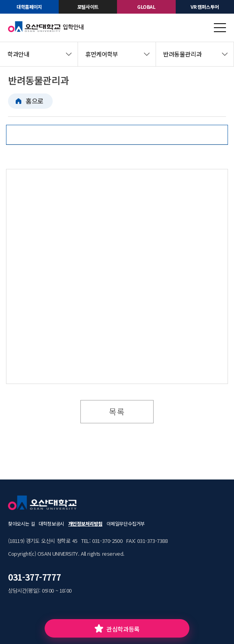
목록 (117, 411)
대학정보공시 (51, 523)
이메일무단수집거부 (126, 523)
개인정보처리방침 (85, 523)
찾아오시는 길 (21, 523)
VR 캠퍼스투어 (205, 7)
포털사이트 (88, 7)
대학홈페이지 (29, 7)
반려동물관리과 (182, 54)
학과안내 (18, 54)
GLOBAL (146, 7)
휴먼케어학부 (102, 54)
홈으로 (35, 101)
